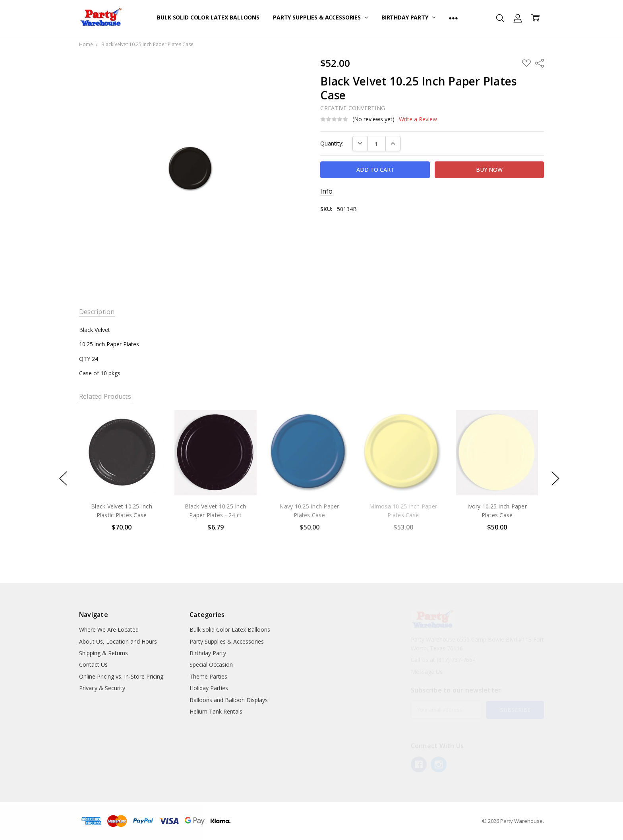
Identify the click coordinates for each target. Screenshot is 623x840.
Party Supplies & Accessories (320, 17)
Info (326, 191)
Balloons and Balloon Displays (229, 700)
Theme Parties (208, 676)
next (555, 479)
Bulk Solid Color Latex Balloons (208, 17)
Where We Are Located (109, 630)
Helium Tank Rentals (216, 711)
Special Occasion (211, 664)
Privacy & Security (102, 688)
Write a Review (418, 119)
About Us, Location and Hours (118, 641)
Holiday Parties (209, 688)
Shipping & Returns (104, 653)
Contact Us (93, 664)
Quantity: (332, 143)
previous (63, 479)
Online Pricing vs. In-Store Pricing (121, 676)
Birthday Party (408, 17)
